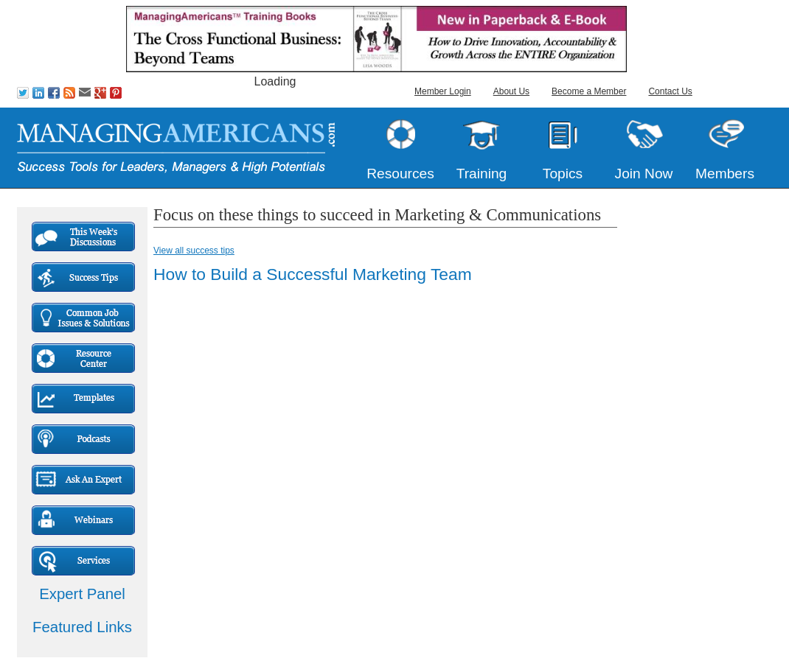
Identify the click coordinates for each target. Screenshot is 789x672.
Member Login (443, 91)
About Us (511, 91)
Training (482, 174)
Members (725, 174)
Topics (563, 174)
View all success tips (194, 251)
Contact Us (670, 91)
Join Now (644, 174)
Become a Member (589, 91)
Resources (400, 174)
